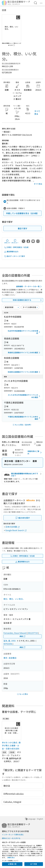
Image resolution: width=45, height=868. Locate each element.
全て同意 (34, 864)
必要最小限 (12, 864)
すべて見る (37, 112)
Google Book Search (16, 530)
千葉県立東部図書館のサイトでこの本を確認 (24, 418)
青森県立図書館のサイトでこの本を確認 (24, 353)
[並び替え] (12, 307)
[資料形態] (30, 307)
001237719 (33, 633)
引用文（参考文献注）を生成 (16, 247)
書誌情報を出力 (11, 252)
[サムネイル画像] (12, 731)
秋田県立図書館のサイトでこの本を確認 (24, 372)
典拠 (23, 636)
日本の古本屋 (13, 527)
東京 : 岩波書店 (10, 658)
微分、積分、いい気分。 (14, 599)
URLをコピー (15, 241)
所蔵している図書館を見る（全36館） (23, 213)
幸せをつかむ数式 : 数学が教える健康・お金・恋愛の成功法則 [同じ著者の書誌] (11, 746)
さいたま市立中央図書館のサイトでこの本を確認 (24, 396)
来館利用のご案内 (35, 452)
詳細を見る (11, 857)
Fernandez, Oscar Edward (15, 633)
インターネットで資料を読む (13, 835)
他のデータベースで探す (15, 256)
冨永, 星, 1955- (10, 641)
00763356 (8, 644)
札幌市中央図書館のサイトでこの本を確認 (24, 332)
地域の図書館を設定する (28, 300)
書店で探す (23, 228)
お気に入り (7, 241)
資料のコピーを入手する (11, 838)
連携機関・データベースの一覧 (29, 287)
